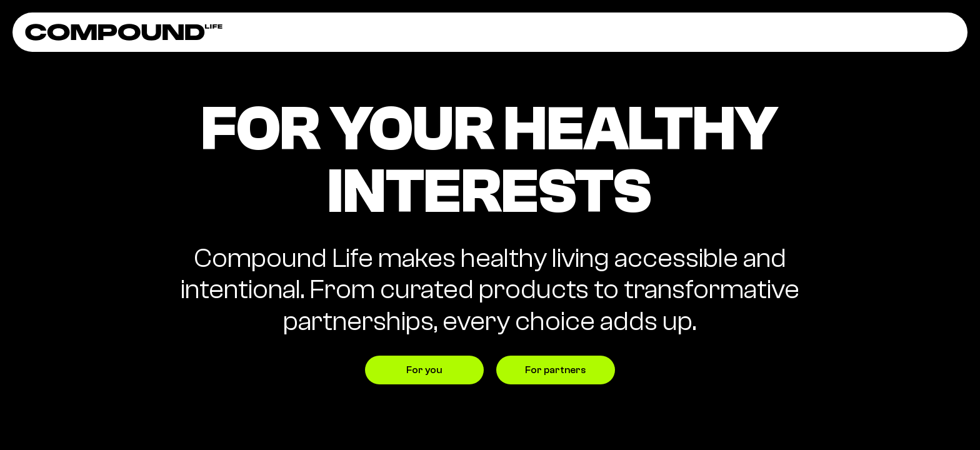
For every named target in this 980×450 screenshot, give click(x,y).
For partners (555, 370)
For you (424, 370)
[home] (124, 32)
